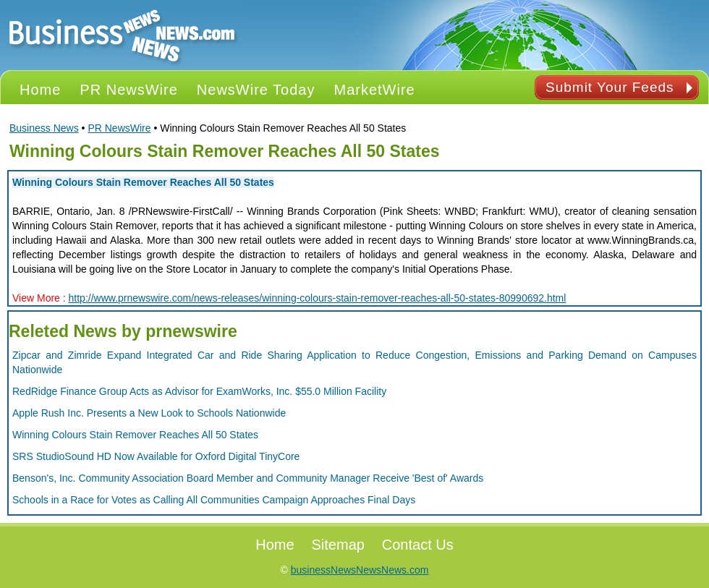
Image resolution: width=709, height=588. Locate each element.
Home (275, 545)
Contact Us (418, 545)
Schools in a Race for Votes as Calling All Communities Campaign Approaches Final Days (214, 500)
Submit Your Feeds (610, 87)
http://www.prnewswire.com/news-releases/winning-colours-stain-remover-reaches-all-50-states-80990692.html (318, 298)
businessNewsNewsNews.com (360, 570)
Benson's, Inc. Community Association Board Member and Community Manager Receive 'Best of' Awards (248, 478)
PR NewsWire (119, 128)
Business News (44, 128)
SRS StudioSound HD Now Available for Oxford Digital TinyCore (156, 456)
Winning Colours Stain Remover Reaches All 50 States (143, 182)
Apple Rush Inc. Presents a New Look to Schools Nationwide (149, 413)
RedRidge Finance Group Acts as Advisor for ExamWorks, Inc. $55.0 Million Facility (199, 391)
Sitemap (338, 545)
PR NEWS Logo (122, 35)
